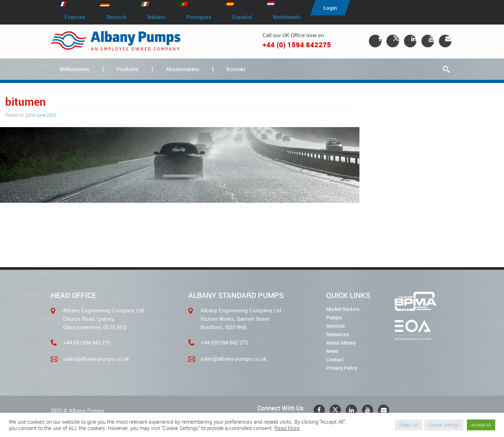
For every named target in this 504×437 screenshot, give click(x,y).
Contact (335, 359)
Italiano (156, 17)
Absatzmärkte (183, 69)
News (332, 351)
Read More (287, 428)
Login (330, 8)
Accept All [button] (481, 425)
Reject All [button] (409, 425)
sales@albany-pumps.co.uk (96, 359)
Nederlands (287, 17)
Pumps (334, 317)
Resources (338, 334)
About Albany (341, 343)
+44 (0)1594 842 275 (87, 342)
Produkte (128, 69)
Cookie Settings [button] (444, 425)
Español (242, 17)
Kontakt (236, 69)
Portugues (199, 17)
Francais (75, 17)
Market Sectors (343, 309)
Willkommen (74, 69)
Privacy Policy (342, 368)
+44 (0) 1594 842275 (297, 45)
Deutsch (116, 17)
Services (335, 326)
